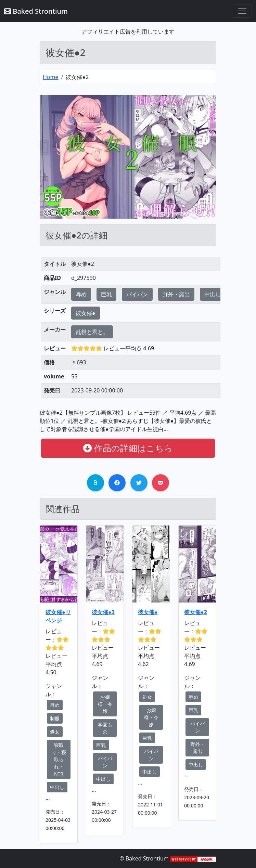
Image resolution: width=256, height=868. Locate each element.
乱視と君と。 (92, 332)
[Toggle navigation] (242, 11)
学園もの (105, 728)
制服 (55, 718)
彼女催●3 (103, 612)
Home (51, 77)
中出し (213, 294)
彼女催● (86, 313)
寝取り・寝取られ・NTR (59, 759)
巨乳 (106, 294)
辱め (81, 294)
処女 (55, 732)
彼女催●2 (196, 612)
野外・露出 (176, 294)
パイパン (137, 294)
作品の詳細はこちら (128, 448)
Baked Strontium (36, 11)
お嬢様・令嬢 (105, 704)
